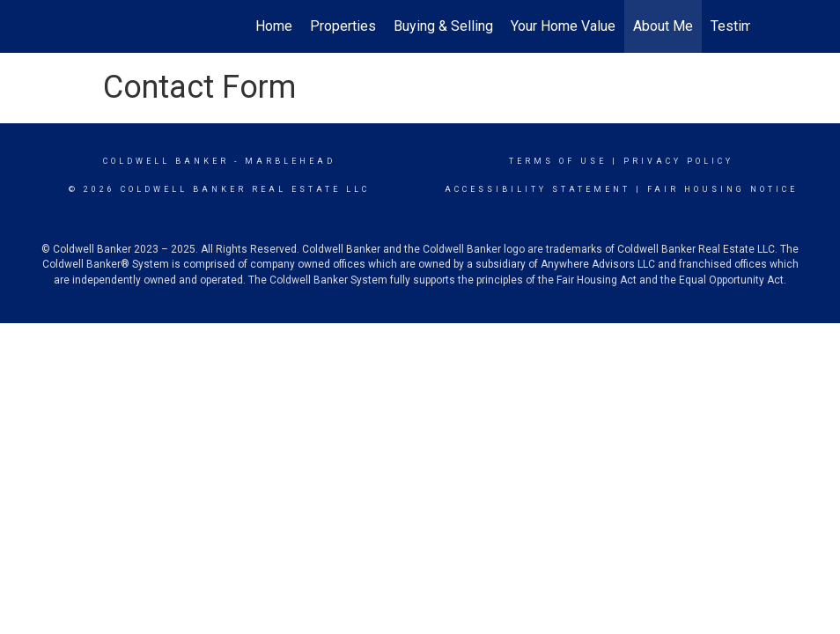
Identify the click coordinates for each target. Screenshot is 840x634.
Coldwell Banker (166, 161)
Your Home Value (563, 26)
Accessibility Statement (538, 189)
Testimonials (750, 26)
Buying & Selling (443, 26)
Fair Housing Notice (722, 189)
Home (274, 26)
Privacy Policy (678, 161)
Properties (343, 26)
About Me (663, 26)
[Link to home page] (99, 26)
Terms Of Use (558, 161)
